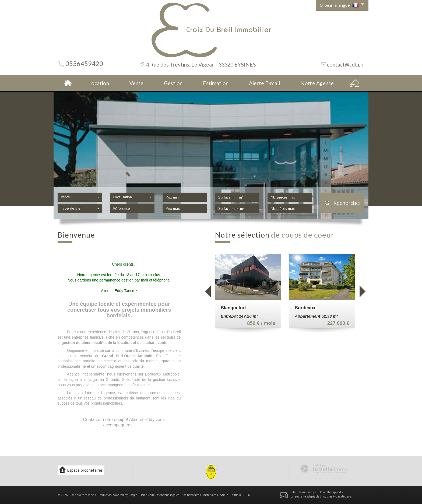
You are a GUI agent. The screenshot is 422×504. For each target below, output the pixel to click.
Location (99, 83)
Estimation (216, 83)
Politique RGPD (240, 495)
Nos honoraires (191, 495)
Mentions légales (168, 495)
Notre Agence (317, 83)
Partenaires (210, 495)
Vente (136, 83)
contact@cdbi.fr (346, 65)
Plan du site (147, 495)
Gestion (173, 83)
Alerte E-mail (264, 83)
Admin (224, 495)
